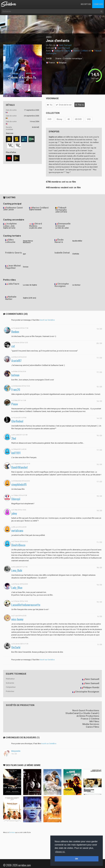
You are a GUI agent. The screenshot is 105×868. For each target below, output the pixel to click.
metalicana (17, 531)
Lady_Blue (17, 588)
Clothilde (76, 254)
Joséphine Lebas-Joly (10, 225)
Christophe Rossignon (62, 285)
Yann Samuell (65, 45)
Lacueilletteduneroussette (26, 605)
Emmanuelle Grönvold (63, 225)
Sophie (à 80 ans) (30, 298)
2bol (14, 438)
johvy (14, 513)
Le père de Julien (36, 228)
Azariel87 (16, 361)
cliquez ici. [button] (60, 852)
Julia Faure (14, 284)
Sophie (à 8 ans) (9, 228)
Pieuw (15, 404)
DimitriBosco (18, 545)
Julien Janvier (8, 210)
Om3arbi (16, 647)
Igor (24, 254)
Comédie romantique (73, 59)
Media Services (91, 724)
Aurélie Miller (77, 241)
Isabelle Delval (62, 253)
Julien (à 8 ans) (61, 212)
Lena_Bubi (17, 570)
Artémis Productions (88, 716)
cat (13, 346)
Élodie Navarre (59, 241)
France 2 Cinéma (90, 719)
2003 (49, 37)
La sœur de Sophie (30, 285)
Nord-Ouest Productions (86, 710)
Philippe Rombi (91, 687)
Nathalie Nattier (11, 298)
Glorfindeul (17, 421)
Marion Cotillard (81, 51)
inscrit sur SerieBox (47, 320)
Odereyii (16, 499)
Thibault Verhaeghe (61, 209)
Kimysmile (16, 751)
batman (15, 375)
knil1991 (16, 453)
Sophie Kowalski (35, 210)
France (50, 63)
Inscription (86, 4)
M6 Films (94, 721)
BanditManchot (20, 467)
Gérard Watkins (35, 225)
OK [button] (77, 859)
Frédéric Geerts (14, 253)
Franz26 (16, 390)
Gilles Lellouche (10, 241)
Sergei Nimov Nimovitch (28, 242)
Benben (15, 332)
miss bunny (17, 619)
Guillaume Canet (62, 51)
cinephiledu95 (19, 484)
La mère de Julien (62, 228)
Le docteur (76, 285)
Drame (58, 59)
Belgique (61, 63)
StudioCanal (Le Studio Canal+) (82, 713)
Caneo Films (92, 727)
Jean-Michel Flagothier (13, 267)
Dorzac (26, 267)
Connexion (98, 4)
